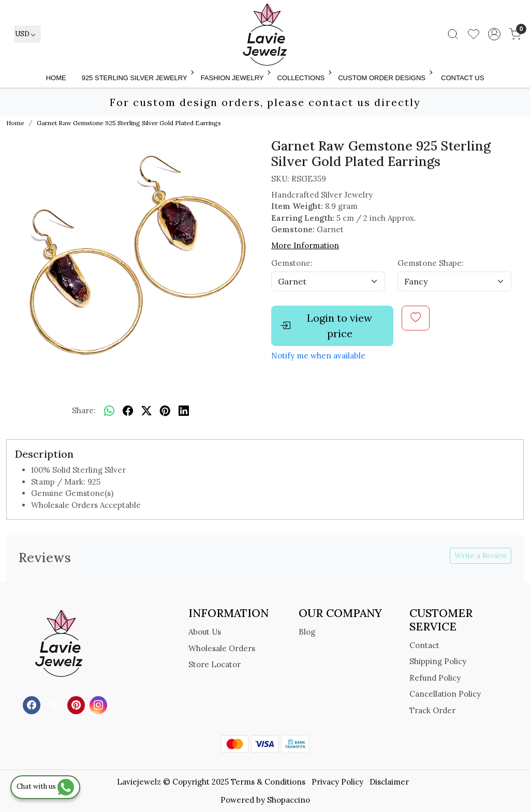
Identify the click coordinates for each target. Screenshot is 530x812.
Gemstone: (292, 263)
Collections (303, 78)
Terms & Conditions (268, 782)
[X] (55, 705)
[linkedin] (184, 411)
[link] (453, 34)
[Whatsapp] (109, 411)
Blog (307, 632)
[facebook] (128, 411)
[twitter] (146, 411)
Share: (84, 410)
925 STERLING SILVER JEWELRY (137, 78)
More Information (305, 245)
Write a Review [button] (481, 555)
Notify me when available (318, 356)
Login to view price (326, 326)
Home (56, 78)
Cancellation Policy (445, 694)
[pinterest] (165, 411)
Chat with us (45, 786)
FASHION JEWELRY (235, 78)
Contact (424, 645)
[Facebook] (33, 705)
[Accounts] (494, 34)
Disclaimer (389, 782)
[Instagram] (100, 705)
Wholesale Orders (222, 648)
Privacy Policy (337, 782)
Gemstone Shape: (431, 263)
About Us (205, 632)
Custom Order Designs (384, 78)
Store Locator (215, 664)
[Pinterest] (77, 705)
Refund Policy (435, 678)
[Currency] (27, 34)
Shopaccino (289, 800)
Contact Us (462, 78)
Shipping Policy (438, 661)
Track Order (432, 710)
